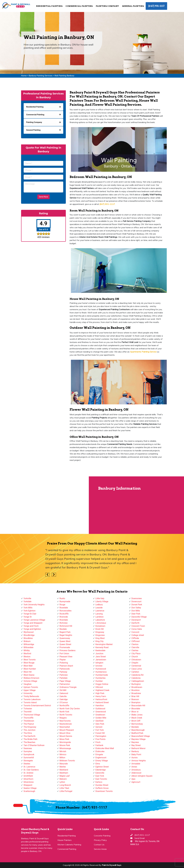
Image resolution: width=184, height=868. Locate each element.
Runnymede (65, 602)
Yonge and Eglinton (32, 629)
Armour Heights (139, 761)
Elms (98, 764)
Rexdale (63, 629)
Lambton (99, 617)
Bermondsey (137, 724)
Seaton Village (30, 788)
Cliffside (135, 638)
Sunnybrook (29, 754)
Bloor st (135, 712)
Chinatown (136, 660)
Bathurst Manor (139, 748)
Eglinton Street (102, 767)
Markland (64, 770)
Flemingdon (101, 736)
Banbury (135, 751)
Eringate (99, 754)
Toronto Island (30, 702)
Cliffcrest (136, 641)
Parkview (64, 675)
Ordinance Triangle (68, 687)
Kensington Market (104, 644)
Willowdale (28, 647)
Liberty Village (102, 602)
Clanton (135, 644)
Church (135, 657)
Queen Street (65, 644)
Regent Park (65, 632)
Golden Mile (101, 718)
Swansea (28, 748)
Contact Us (99, 845)
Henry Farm (101, 696)
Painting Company (107, 6)
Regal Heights (66, 635)
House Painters (65, 840)
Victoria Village (30, 681)
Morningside (65, 742)
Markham (64, 773)
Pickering (64, 663)
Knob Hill (100, 629)
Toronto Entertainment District (37, 706)
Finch (98, 742)
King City (99, 641)
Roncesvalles (66, 611)
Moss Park (64, 739)
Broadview (136, 693)
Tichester (28, 709)
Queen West (65, 641)
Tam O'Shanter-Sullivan (34, 745)
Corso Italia (137, 629)
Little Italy (100, 598)
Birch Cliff (136, 721)
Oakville (63, 696)
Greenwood (101, 712)
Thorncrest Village (32, 715)
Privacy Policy (100, 840)
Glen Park (100, 724)
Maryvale (64, 764)
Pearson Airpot (66, 666)
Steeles (27, 764)
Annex (134, 767)
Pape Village (65, 681)
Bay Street (136, 745)
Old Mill (63, 690)
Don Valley (136, 608)
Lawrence (100, 611)
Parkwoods (65, 669)
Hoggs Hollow (102, 684)
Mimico (63, 754)
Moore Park (65, 745)
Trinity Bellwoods (31, 696)
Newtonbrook (66, 724)
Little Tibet (64, 788)
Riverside (64, 617)
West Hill (28, 672)
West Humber (30, 669)
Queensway (65, 638)
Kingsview (100, 635)
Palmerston (65, 684)
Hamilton (100, 706)
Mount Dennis (66, 736)
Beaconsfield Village (141, 736)
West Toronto (30, 660)
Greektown (100, 715)
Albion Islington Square (142, 776)
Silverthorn (28, 779)
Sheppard (28, 785)
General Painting (133, 6)
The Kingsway (30, 727)
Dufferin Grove (102, 788)
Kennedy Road (102, 647)
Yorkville (27, 598)
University (28, 693)
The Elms (28, 733)
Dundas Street (102, 785)
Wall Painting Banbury (64, 76)
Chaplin (135, 663)
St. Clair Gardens (31, 770)
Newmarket (65, 727)
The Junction (29, 730)
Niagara (63, 718)
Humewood (101, 669)
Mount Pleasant (67, 730)
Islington (99, 663)
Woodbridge (29, 635)
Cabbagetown (138, 681)
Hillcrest (99, 687)
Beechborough (138, 730)
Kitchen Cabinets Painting (69, 845)
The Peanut (29, 724)
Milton (62, 758)
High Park (100, 693)
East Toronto (101, 779)
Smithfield (28, 776)
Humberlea (100, 678)
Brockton (136, 690)
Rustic (62, 598)
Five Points (100, 739)
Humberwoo (101, 672)
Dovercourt (136, 602)
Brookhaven (137, 687)
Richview (64, 623)
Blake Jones (137, 715)
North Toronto (66, 715)
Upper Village (30, 690)
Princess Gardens (68, 650)
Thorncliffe (28, 718)
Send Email (139, 838)
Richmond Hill (66, 626)
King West (100, 638)
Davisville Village (139, 617)
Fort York (100, 730)
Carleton (135, 672)
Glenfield (99, 721)
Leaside (99, 608)
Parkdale (64, 678)
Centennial (136, 666)
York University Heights (34, 605)
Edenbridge (101, 770)
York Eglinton (29, 611)
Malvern (63, 779)
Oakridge (64, 699)
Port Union (64, 654)
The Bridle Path (30, 739)
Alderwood (136, 773)
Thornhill (27, 712)
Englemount (101, 758)
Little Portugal (66, 791)
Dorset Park (137, 605)
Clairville (135, 647)
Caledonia (136, 678)
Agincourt (136, 782)
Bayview (135, 742)
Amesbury (136, 770)
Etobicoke (100, 751)
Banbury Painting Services (40, 76)
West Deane (29, 675)
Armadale (136, 764)
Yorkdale (27, 602)
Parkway (63, 672)
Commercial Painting (79, 6)
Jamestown (101, 660)
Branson (135, 699)
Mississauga (65, 748)
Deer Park (136, 614)
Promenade (65, 647)
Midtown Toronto (67, 761)
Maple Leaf (65, 776)
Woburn (27, 641)
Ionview (99, 666)
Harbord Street (102, 702)
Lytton (62, 782)
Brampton (136, 702)
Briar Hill (135, 696)
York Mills (28, 608)
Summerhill (29, 758)
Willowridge (29, 644)
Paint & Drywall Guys (112, 865)
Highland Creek (102, 690)
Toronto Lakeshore (32, 699)
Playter (63, 660)
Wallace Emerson (31, 678)
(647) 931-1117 (156, 6)
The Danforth (29, 736)
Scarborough (29, 791)
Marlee (63, 767)
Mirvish (63, 751)
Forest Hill (100, 733)
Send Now (43, 197)
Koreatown (100, 626)
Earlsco (99, 782)
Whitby (27, 650)
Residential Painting (49, 6)
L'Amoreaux (101, 623)
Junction (99, 654)
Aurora (134, 758)
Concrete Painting (102, 836)
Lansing (99, 614)
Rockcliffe (64, 614)
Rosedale (64, 608)
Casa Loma (137, 669)
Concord (135, 632)
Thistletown (29, 721)
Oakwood (64, 693)
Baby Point (136, 754)
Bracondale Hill (138, 706)
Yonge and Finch (31, 626)
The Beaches (29, 742)
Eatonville (100, 773)
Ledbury (99, 605)
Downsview (137, 598)
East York (100, 776)
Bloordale (136, 709)
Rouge (62, 605)
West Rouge (29, 663)
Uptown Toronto (31, 687)
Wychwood (28, 632)
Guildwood (100, 709)
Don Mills (136, 611)
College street (138, 635)
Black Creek (137, 718)
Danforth (136, 623)
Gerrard (99, 727)
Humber (99, 681)
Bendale (135, 727)
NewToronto (65, 721)
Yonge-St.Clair (30, 614)
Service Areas (100, 849)
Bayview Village (139, 739)
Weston (27, 657)
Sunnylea (28, 751)
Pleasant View (66, 657)
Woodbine (28, 638)
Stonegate (28, 761)
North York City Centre (70, 709)
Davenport (136, 620)
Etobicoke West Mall (105, 748)
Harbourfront (101, 699)
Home (24, 76)
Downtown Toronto (104, 791)
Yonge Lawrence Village (34, 620)
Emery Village (102, 761)
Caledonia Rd (137, 675)
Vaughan (28, 684)
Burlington (136, 684)
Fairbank (99, 745)
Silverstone (29, 782)
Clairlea (135, 650)
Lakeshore (100, 620)
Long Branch (65, 785)
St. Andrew (28, 773)
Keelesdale (100, 650)
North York (64, 712)
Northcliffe (64, 706)
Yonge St (28, 617)
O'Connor (64, 702)
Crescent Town (138, 626)
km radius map (45, 505)
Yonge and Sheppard (33, 623)
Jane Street (101, 657)
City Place (136, 654)
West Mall (28, 666)
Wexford (27, 654)
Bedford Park (137, 733)
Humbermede (102, 675)
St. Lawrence (29, 767)
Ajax (133, 779)
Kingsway (100, 632)
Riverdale (64, 620)
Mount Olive (65, 733)
